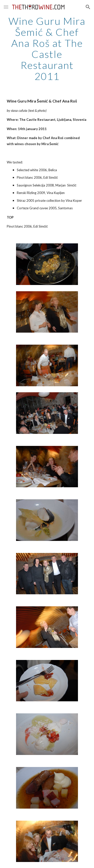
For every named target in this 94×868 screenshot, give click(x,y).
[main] (47, 49)
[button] (6, 7)
